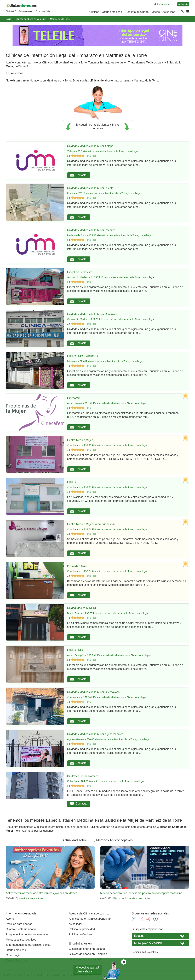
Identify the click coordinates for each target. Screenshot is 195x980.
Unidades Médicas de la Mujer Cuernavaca (93, 692)
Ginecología (13, 955)
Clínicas (94, 12)
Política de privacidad (82, 929)
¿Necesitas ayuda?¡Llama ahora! (87, 969)
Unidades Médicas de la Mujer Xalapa (90, 146)
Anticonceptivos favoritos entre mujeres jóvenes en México (42, 893)
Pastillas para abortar (19, 924)
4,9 (76, 324)
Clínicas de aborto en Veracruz (30, 19)
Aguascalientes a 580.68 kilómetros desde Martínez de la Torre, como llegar (109, 739)
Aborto (10, 919)
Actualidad (169, 12)
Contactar (79, 175)
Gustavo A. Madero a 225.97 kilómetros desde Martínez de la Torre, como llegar (111, 277)
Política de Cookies (81, 934)
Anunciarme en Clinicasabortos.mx (90, 919)
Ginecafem (74, 398)
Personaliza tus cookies (145, 952)
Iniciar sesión (162, 4)
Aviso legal (75, 924)
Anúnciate (183, 4)
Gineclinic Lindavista (80, 272)
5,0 (76, 156)
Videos (156, 12)
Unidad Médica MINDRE (82, 608)
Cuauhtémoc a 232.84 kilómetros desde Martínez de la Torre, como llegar (107, 529)
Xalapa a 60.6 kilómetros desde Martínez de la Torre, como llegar (103, 151)
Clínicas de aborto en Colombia (88, 954)
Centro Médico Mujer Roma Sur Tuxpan (91, 524)
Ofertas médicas (112, 12)
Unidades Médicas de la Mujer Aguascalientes (95, 734)
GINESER (73, 482)
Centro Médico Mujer (80, 440)
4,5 (76, 702)
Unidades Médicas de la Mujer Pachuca (91, 230)
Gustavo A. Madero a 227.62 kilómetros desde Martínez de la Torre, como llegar (111, 319)
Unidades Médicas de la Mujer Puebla (90, 188)
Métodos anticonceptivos (31, 898)
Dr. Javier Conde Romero (83, 776)
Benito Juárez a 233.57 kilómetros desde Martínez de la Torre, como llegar (108, 613)
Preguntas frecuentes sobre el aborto (28, 934)
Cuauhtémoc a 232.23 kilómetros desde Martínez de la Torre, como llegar (107, 445)
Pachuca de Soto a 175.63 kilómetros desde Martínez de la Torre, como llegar (110, 235)
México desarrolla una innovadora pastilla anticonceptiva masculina (141, 893)
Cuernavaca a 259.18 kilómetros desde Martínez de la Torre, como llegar (107, 697)
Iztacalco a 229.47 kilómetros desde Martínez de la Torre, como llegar (105, 361)
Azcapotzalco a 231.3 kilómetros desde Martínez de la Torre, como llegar (107, 403)
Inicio (8, 19)
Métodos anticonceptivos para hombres (132, 898)
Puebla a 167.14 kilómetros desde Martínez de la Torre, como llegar (104, 193)
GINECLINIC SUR (78, 650)
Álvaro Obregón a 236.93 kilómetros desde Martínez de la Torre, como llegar (109, 655)
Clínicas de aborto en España (87, 949)
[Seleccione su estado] (160, 936)
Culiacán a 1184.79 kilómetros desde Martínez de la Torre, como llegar (106, 781)
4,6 (76, 534)
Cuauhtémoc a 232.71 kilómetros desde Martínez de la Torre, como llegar (107, 487)
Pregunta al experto (137, 12)
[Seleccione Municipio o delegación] (160, 943)
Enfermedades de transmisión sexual (28, 945)
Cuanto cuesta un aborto (21, 929)
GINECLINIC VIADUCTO (82, 356)
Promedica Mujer (78, 566)
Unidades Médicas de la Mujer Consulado (93, 314)
